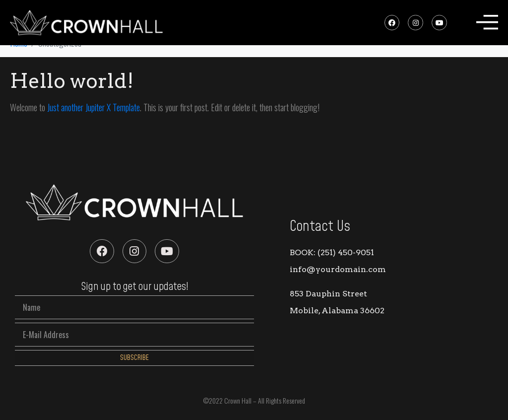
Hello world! (72, 81)
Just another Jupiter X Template (94, 107)
